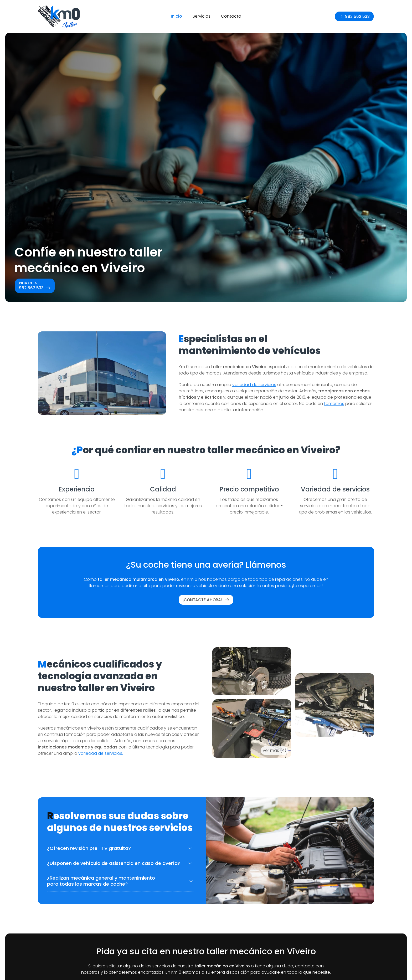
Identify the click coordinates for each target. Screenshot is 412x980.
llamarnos (334, 404)
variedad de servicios (254, 385)
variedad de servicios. (101, 753)
